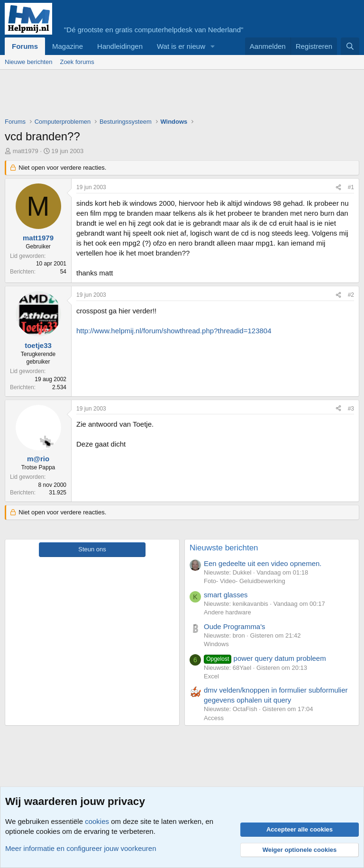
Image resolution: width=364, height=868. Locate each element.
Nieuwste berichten (224, 548)
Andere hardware (227, 612)
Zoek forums (77, 62)
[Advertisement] (177, 96)
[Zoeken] (350, 46)
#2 (351, 295)
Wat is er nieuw (181, 46)
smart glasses (226, 595)
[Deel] (338, 187)
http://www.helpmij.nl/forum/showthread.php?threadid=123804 (174, 331)
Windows (216, 644)
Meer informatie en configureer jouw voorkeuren (81, 848)
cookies (97, 821)
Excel (211, 676)
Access (214, 718)
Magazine (68, 46)
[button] (213, 46)
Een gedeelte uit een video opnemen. (263, 563)
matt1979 (26, 151)
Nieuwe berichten (28, 62)
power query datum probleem (265, 658)
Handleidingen (120, 46)
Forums (25, 46)
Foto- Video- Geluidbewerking (245, 581)
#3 (351, 409)
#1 (351, 187)
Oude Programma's (235, 626)
